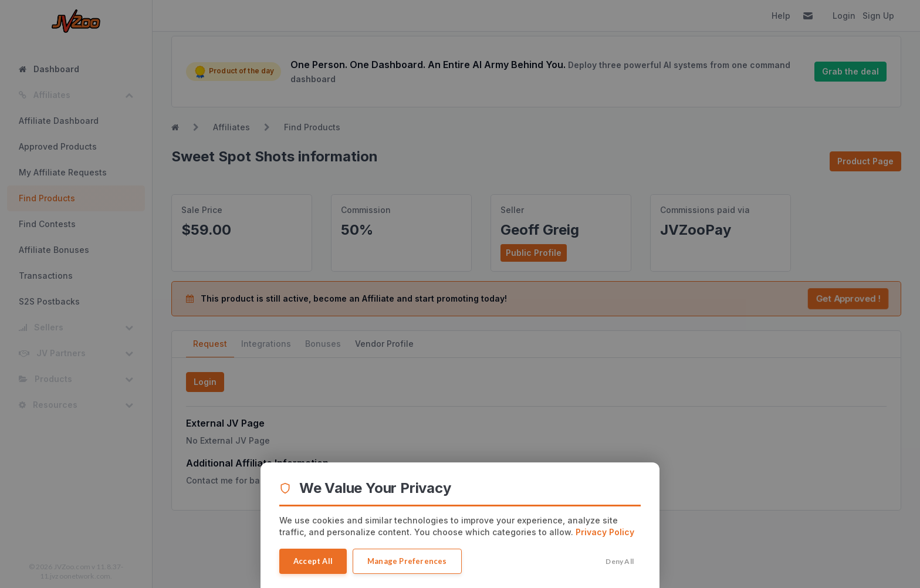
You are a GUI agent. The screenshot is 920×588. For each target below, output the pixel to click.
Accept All (313, 561)
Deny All (620, 561)
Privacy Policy (605, 532)
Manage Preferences (407, 561)
